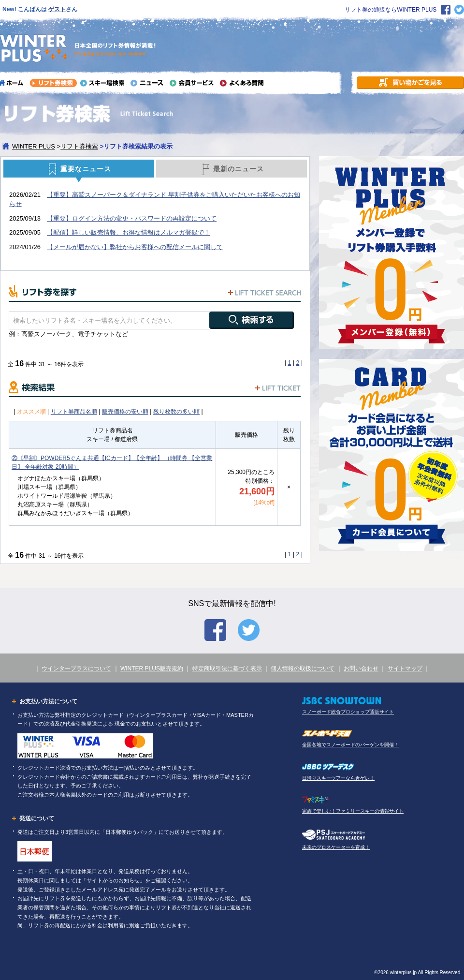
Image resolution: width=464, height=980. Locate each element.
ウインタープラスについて (76, 668)
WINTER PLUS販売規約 (152, 668)
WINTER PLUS (34, 146)
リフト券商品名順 (74, 412)
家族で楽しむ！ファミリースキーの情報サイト (353, 811)
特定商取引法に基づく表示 (227, 668)
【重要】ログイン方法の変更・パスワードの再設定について (132, 218)
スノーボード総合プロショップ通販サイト (348, 712)
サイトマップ (405, 668)
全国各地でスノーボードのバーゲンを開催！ (350, 745)
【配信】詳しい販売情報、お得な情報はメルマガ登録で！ (129, 232)
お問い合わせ (361, 668)
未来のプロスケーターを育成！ (336, 847)
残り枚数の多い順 (176, 412)
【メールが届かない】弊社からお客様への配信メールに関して (135, 247)
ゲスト (57, 9)
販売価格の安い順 (125, 412)
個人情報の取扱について (303, 668)
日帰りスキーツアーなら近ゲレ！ (338, 778)
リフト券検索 (79, 146)
